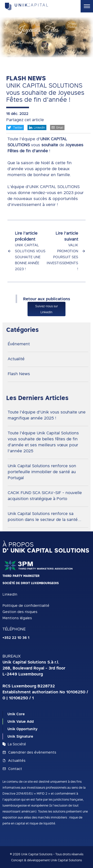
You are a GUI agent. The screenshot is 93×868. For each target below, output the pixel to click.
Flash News (19, 374)
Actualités (14, 760)
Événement (19, 344)
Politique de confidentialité (26, 605)
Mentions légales (17, 618)
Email (57, 127)
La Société (14, 744)
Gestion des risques (20, 612)
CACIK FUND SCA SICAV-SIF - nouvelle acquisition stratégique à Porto (45, 496)
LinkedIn (37, 127)
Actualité (16, 359)
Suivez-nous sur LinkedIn (46, 309)
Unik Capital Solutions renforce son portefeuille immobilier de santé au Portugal (42, 472)
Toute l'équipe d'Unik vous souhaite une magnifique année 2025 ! (47, 415)
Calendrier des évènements (29, 752)
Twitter (15, 128)
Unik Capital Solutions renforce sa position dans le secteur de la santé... (45, 516)
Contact (12, 769)
